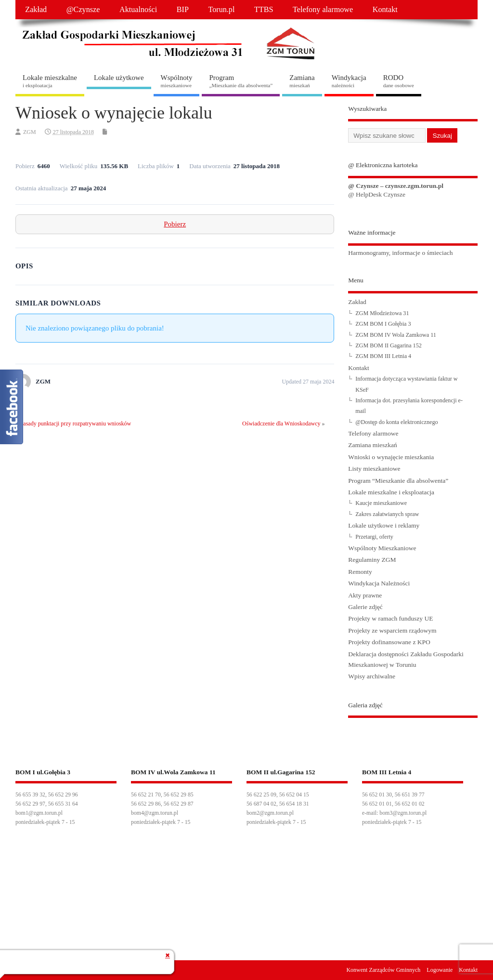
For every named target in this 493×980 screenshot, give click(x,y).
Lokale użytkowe (119, 78)
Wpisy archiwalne (372, 676)
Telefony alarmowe (323, 10)
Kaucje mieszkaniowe (381, 503)
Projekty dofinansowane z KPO (389, 642)
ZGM (30, 132)
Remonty (360, 572)
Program (241, 81)
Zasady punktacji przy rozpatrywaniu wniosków (75, 424)
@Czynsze (83, 10)
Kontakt (385, 10)
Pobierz (175, 224)
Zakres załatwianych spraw (387, 514)
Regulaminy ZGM (372, 560)
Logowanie (440, 970)
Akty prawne (365, 595)
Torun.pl (221, 10)
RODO (399, 81)
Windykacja (349, 81)
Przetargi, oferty (374, 537)
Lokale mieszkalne (50, 81)
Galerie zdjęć (365, 607)
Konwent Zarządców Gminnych (383, 970)
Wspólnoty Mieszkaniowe (382, 548)
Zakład (36, 10)
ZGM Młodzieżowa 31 (382, 313)
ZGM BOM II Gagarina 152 (389, 345)
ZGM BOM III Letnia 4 (383, 356)
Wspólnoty (177, 81)
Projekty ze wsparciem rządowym (392, 630)
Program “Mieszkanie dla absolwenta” (398, 481)
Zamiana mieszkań (373, 445)
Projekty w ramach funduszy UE (390, 618)
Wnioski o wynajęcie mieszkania (391, 457)
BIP (183, 10)
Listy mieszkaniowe (374, 469)
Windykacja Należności (379, 583)
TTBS (264, 10)
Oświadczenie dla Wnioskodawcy (281, 424)
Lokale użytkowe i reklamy (384, 525)
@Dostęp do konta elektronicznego (396, 422)
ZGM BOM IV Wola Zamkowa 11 (396, 335)
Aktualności (138, 10)
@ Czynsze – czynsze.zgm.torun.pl (396, 186)
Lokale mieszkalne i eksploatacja (391, 492)
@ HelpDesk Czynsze (377, 194)
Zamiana (302, 81)
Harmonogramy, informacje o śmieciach (400, 253)
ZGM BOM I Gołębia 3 (383, 324)
